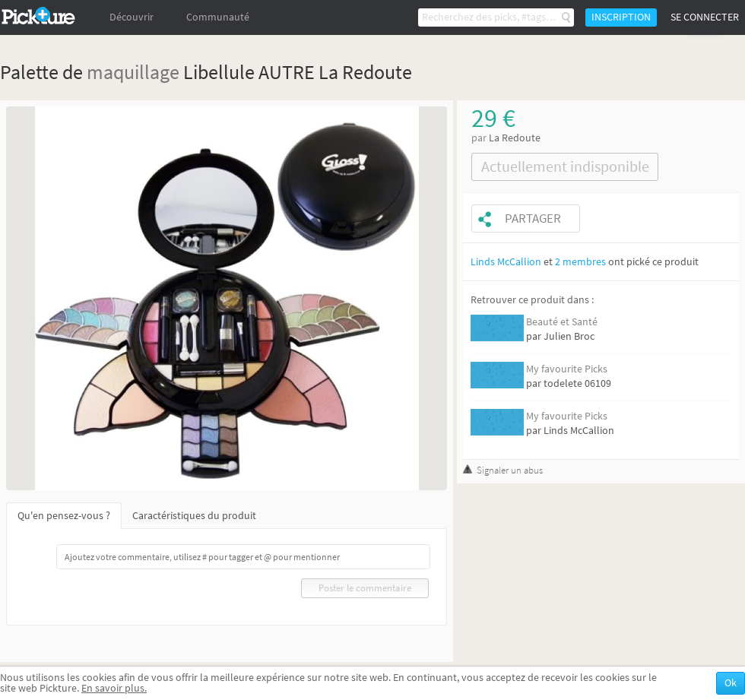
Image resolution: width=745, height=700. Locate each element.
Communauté (218, 17)
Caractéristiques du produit (194, 516)
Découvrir (132, 17)
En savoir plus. (114, 688)
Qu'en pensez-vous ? (64, 516)
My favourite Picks (567, 369)
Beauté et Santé (562, 322)
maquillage (133, 72)
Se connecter (705, 17)
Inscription (621, 17)
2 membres (580, 262)
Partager (533, 219)
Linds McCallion (506, 262)
